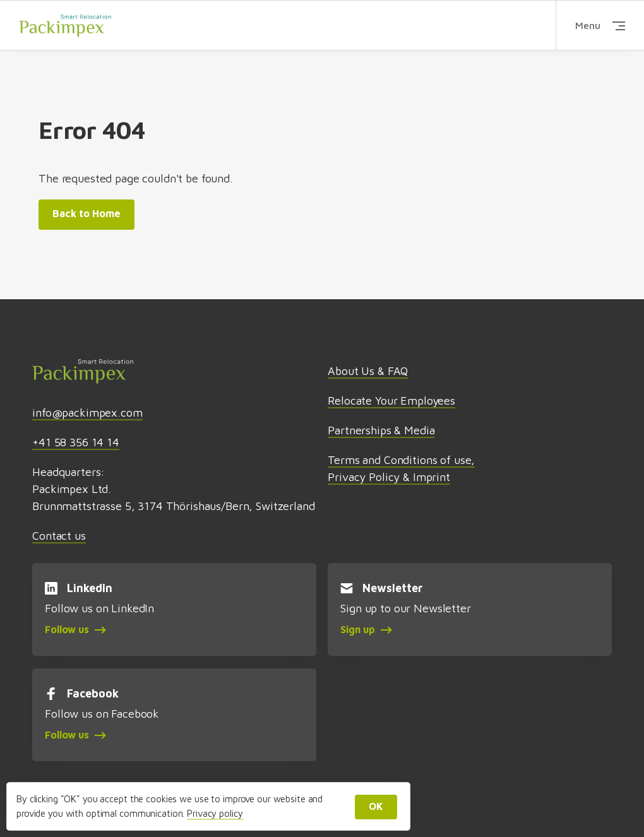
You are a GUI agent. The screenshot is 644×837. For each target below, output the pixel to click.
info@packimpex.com (87, 413)
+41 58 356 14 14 (76, 442)
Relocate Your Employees (391, 401)
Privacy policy (215, 813)
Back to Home (86, 213)
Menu (600, 25)
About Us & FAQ (368, 371)
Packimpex (65, 25)
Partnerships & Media (381, 430)
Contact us (59, 536)
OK (376, 806)
